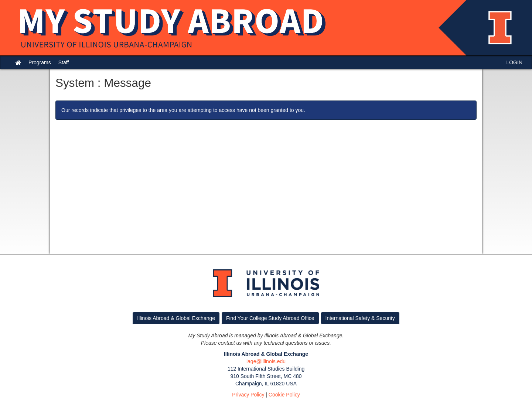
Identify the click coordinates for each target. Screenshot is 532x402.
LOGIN (514, 62)
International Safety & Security (360, 318)
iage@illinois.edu (266, 361)
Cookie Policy (284, 395)
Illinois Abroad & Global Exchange (176, 318)
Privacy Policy (248, 395)
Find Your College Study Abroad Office (270, 318)
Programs (40, 62)
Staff (64, 62)
